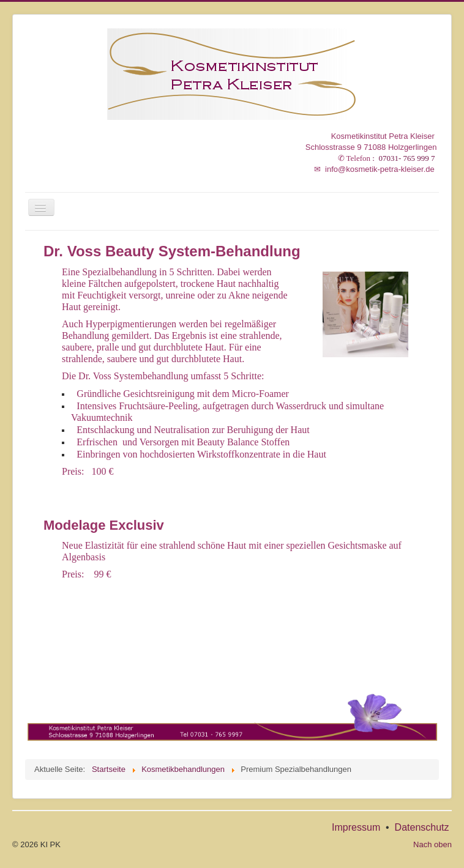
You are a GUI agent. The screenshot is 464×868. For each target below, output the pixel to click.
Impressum (356, 827)
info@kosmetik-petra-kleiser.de (374, 169)
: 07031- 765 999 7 (387, 158)
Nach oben (432, 844)
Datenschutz (422, 827)
